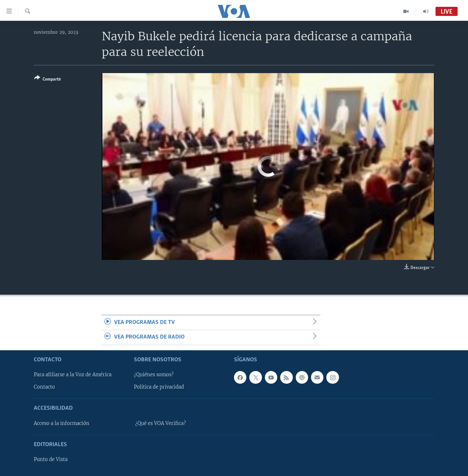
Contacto (44, 387)
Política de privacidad (159, 387)
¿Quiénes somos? (154, 375)
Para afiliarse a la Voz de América (73, 375)
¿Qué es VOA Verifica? (161, 423)
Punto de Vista (51, 459)
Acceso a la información (62, 423)
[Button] (48, 80)
